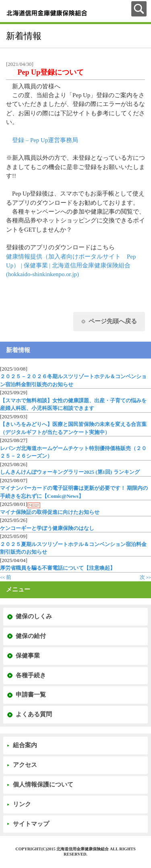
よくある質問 (34, 714)
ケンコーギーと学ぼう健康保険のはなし (47, 528)
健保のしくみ (34, 616)
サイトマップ (31, 824)
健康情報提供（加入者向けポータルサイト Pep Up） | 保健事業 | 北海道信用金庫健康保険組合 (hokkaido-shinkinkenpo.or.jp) (71, 266)
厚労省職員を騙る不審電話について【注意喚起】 (58, 568)
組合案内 (25, 745)
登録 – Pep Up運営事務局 (45, 140)
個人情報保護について (43, 784)
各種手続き (31, 675)
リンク (22, 804)
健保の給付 (31, 636)
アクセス (25, 765)
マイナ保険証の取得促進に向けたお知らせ (50, 512)
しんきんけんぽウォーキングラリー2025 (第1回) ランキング (70, 472)
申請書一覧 (31, 695)
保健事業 (28, 656)
